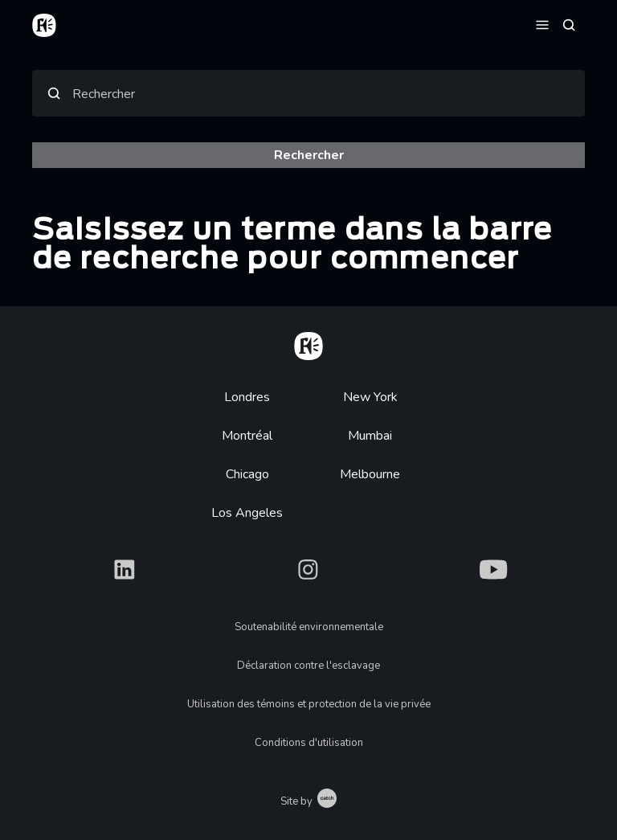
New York (370, 397)
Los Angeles (247, 513)
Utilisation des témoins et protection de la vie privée (309, 704)
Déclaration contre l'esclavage (308, 666)
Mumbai (370, 436)
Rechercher (104, 94)
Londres (247, 397)
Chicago (247, 474)
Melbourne (370, 474)
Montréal (247, 436)
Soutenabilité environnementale (309, 627)
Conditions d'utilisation (309, 743)
